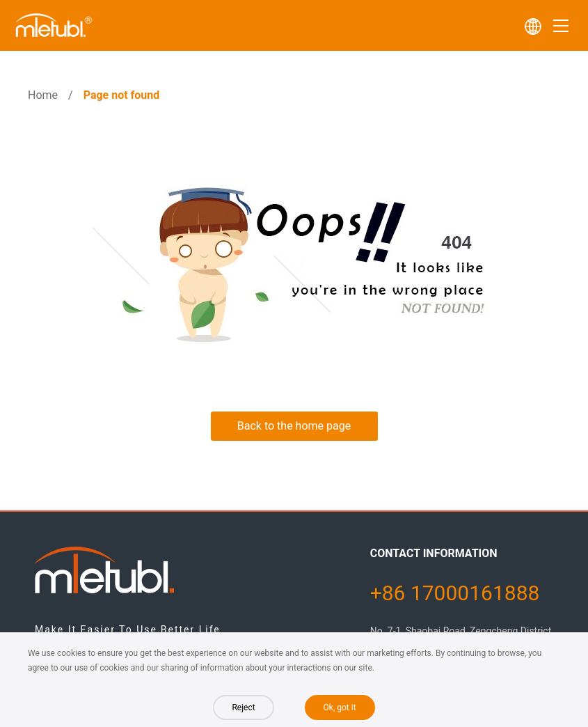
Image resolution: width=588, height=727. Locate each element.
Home (43, 95)
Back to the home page (294, 426)
